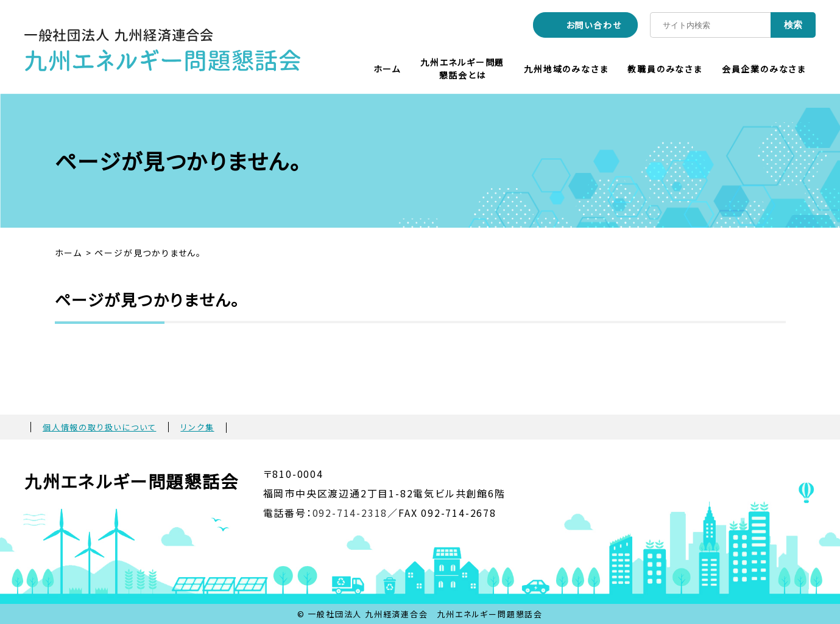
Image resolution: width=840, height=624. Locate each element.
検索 (793, 25)
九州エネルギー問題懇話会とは (462, 68)
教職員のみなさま (665, 69)
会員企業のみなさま (764, 69)
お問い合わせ (594, 25)
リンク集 (197, 427)
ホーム (387, 69)
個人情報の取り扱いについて (99, 427)
